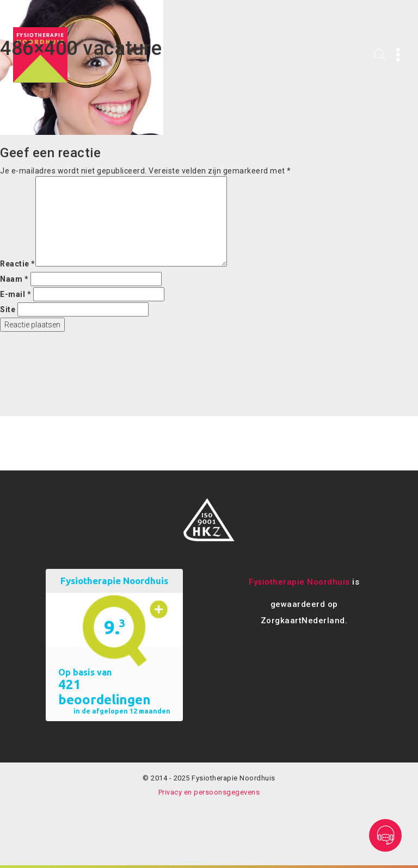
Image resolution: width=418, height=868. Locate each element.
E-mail (16, 294)
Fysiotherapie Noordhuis (299, 582)
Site (8, 309)
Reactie (18, 264)
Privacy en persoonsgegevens (209, 792)
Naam (14, 279)
